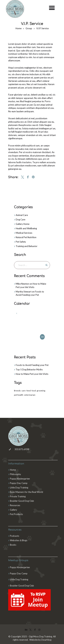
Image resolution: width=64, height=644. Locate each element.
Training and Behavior (27, 246)
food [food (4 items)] (34, 391)
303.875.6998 (19, 449)
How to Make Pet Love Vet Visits (32, 374)
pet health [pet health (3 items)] (19, 395)
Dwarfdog (46, 640)
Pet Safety (21, 242)
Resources (15, 505)
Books (13, 545)
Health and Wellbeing (26, 228)
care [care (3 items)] (24, 391)
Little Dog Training (19, 488)
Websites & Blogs (19, 540)
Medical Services (24, 233)
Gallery (13, 510)
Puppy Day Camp (19, 483)
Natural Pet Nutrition (26, 237)
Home (19, 28)
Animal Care (22, 215)
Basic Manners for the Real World (26, 492)
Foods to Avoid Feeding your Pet (32, 365)
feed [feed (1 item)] (29, 391)
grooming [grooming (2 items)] (41, 391)
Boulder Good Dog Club (22, 501)
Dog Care (20, 220)
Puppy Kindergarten (20, 479)
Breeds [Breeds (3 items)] (17, 391)
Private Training (18, 496)
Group (29, 28)
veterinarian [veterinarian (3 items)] (30, 395)
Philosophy (15, 474)
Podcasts (15, 536)
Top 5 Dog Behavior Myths (29, 369)
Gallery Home (23, 224)
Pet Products (16, 514)
